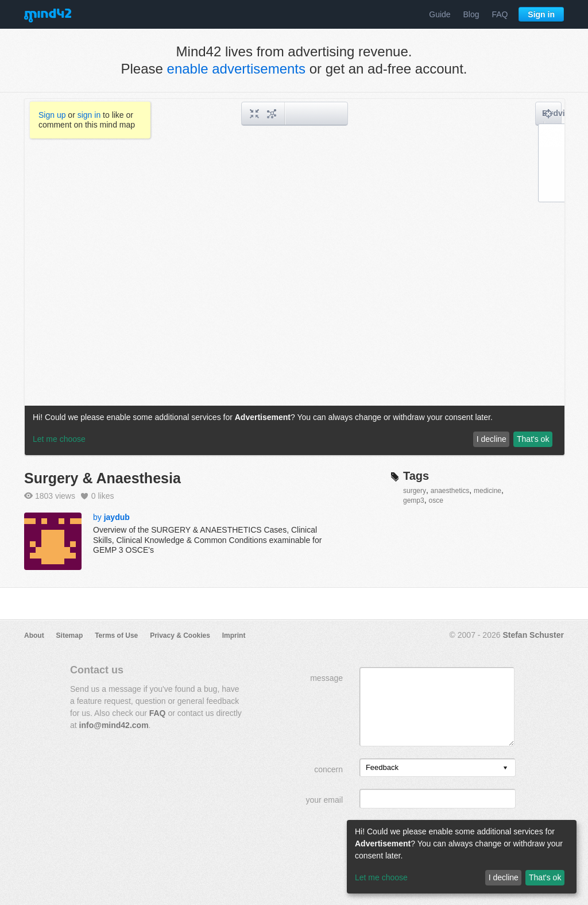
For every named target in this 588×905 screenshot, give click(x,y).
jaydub (117, 517)
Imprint (234, 636)
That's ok (545, 877)
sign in (89, 115)
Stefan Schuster (533, 635)
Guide (440, 14)
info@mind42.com (114, 725)
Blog (471, 14)
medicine (488, 491)
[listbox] (438, 768)
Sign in (541, 14)
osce (436, 500)
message (326, 678)
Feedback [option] (382, 767)
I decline (504, 877)
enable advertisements (236, 69)
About (34, 636)
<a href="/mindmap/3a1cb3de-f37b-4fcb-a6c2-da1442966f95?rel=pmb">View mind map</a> (295, 277)
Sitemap (70, 636)
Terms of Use (116, 636)
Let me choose (381, 877)
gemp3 (414, 500)
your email (324, 800)
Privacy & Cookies (180, 636)
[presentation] (505, 769)
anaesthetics (450, 491)
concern (328, 769)
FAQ (500, 14)
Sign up (52, 115)
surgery (415, 491)
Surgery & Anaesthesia (102, 478)
